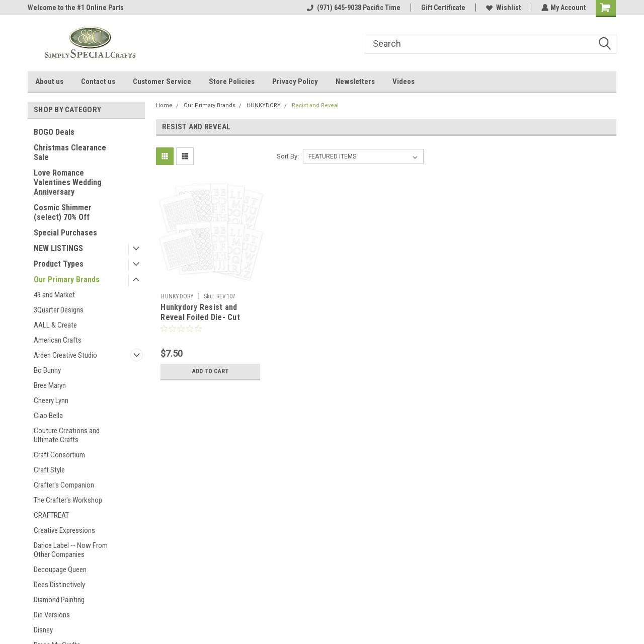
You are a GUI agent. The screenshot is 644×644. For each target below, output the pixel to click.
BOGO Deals (54, 132)
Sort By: (288, 156)
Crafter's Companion (64, 485)
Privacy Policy (295, 82)
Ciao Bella (48, 416)
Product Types (59, 264)
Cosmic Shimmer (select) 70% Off (63, 212)
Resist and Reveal (315, 105)
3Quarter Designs (59, 310)
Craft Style (49, 470)
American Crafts (58, 340)
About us (49, 82)
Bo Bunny (47, 370)
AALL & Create (55, 325)
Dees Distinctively (59, 585)
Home (164, 105)
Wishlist (502, 8)
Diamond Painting (59, 600)
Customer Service (162, 82)
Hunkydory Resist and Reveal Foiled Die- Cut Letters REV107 (200, 317)
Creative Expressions (64, 530)
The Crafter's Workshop (68, 500)
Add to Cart (211, 371)
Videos (404, 82)
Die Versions (52, 615)
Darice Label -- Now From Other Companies (71, 550)
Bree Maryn (50, 385)
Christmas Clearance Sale (70, 152)
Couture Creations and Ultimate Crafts (67, 435)
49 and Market (54, 295)
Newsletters (355, 82)
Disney (43, 630)
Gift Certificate (442, 8)
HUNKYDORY (264, 105)
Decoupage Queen (60, 570)
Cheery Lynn (51, 400)
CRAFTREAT (51, 515)
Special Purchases (65, 233)
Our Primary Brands (67, 279)
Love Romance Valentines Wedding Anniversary (68, 182)
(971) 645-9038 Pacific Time (353, 8)
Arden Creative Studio (65, 355)
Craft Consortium (59, 455)
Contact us (98, 82)
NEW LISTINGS (58, 248)
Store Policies (232, 82)
